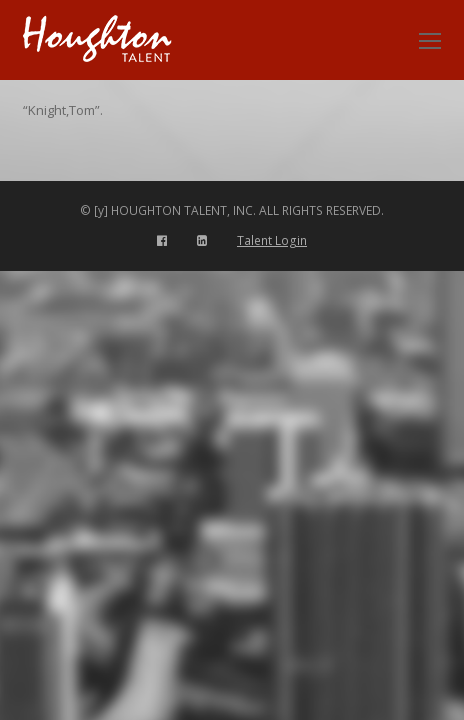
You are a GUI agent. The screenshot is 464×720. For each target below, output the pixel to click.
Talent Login (272, 240)
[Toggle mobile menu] (430, 40)
